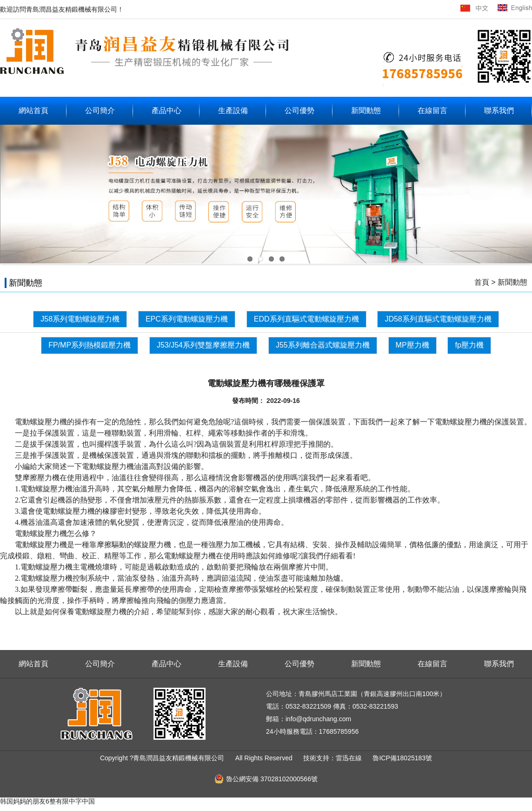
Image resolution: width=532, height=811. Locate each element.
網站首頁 (33, 111)
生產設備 (233, 111)
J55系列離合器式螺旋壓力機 (323, 345)
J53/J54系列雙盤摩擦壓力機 (203, 345)
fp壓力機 (469, 345)
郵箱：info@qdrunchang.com (309, 719)
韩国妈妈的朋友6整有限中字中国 (47, 801)
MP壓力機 (412, 345)
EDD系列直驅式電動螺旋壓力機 (306, 319)
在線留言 (432, 111)
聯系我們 (499, 111)
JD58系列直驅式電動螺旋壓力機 (438, 319)
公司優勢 (299, 111)
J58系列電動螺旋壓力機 (80, 319)
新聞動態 (366, 111)
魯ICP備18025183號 (402, 758)
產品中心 (166, 111)
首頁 (482, 282)
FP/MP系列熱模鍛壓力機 (90, 345)
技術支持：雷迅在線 (333, 758)
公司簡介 (100, 111)
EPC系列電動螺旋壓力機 (187, 319)
